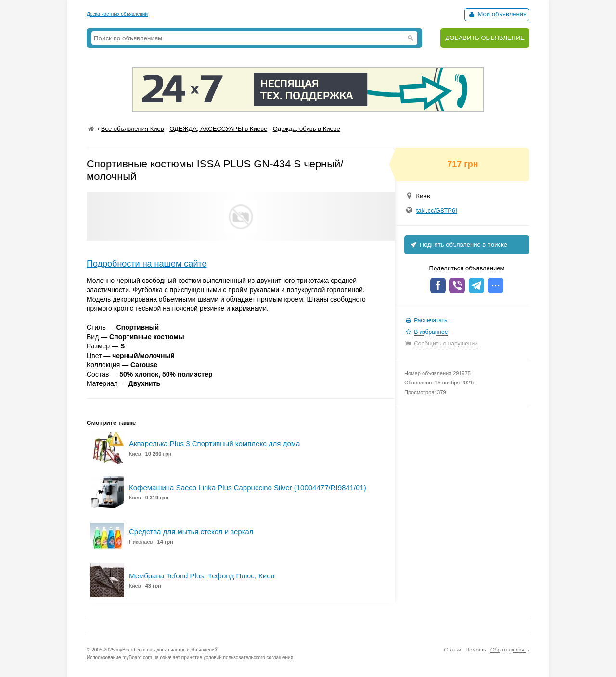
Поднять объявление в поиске (458, 245)
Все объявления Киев (133, 129)
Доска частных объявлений (117, 14)
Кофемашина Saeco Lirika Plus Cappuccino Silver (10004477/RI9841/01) (248, 488)
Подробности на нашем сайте (147, 264)
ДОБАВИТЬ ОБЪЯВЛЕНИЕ (485, 38)
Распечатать (430, 320)
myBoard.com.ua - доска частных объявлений (167, 650)
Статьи (452, 650)
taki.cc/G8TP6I (437, 211)
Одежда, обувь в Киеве (307, 129)
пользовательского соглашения (258, 658)
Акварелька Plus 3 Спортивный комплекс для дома (214, 443)
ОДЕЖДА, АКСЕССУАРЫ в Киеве (218, 129)
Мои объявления (497, 14)
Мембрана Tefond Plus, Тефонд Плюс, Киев (202, 576)
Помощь (476, 650)
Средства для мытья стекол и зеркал (191, 531)
